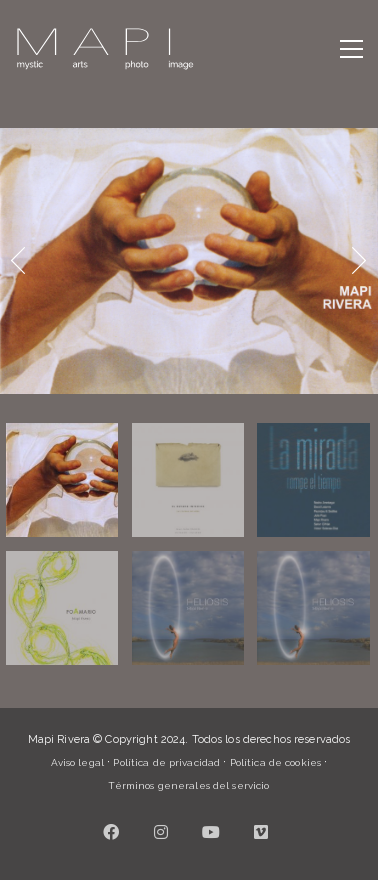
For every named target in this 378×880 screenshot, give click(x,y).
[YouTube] (212, 832)
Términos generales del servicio (188, 785)
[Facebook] (112, 832)
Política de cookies (275, 762)
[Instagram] (162, 832)
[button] (351, 49)
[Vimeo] (262, 832)
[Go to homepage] (105, 49)
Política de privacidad (166, 762)
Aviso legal (77, 762)
